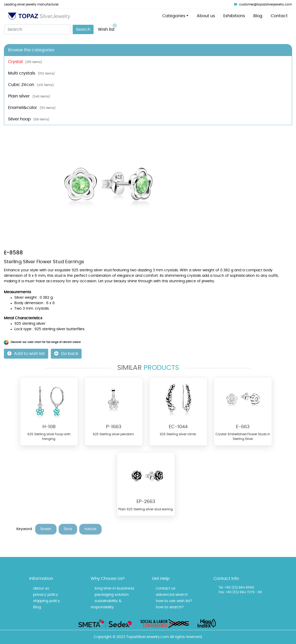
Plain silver (29, 96)
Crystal (25, 62)
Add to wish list (26, 354)
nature (90, 529)
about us (41, 588)
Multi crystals (31, 73)
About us (206, 16)
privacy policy (46, 595)
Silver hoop (29, 119)
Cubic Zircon (31, 85)
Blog (258, 16)
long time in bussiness (114, 588)
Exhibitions (234, 16)
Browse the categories (31, 50)
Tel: (221, 587)
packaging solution (112, 595)
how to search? (170, 607)
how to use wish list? (174, 601)
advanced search (172, 595)
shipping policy (47, 601)
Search (83, 29)
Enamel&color (32, 108)
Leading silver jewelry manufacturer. (32, 4)
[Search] (37, 29)
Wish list (107, 27)
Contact (279, 16)
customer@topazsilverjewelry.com (263, 4)
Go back (66, 354)
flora (68, 529)
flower (46, 529)
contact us (166, 588)
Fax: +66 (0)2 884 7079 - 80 (240, 592)
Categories (174, 16)
